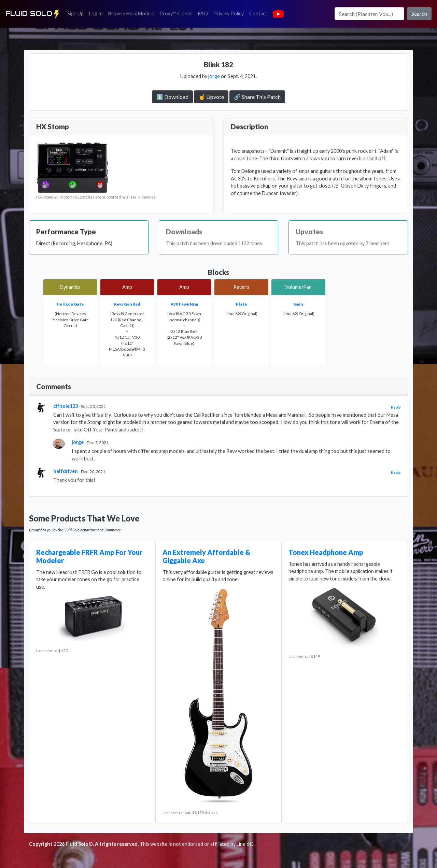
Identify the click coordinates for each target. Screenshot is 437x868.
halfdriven (66, 471)
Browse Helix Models (131, 13)
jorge (214, 76)
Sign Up (77, 13)
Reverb (241, 287)
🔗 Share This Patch (257, 97)
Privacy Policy (230, 13)
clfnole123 (66, 406)
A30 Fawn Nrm (184, 304)
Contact (260, 13)
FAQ (204, 13)
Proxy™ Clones (176, 13)
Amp (127, 287)
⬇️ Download (172, 97)
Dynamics (70, 287)
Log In (97, 13)
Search (419, 13)
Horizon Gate (70, 304)
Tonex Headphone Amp (326, 552)
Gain (298, 304)
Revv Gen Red (127, 304)
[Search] (369, 14)
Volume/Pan (298, 287)
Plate (241, 304)
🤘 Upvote (211, 97)
